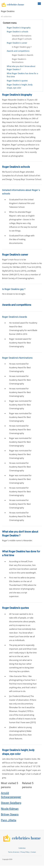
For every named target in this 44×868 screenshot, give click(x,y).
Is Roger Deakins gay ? (22, 47)
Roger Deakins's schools (18, 32)
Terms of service (14, 852)
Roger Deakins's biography (19, 28)
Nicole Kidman (10, 809)
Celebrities (22, 848)
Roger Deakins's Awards (23, 55)
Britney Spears (10, 814)
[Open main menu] (39, 4)
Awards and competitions (18, 51)
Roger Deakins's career (17, 43)
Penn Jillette (9, 820)
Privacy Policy (25, 852)
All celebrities (6, 16)
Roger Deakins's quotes (17, 81)
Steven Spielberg (11, 803)
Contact (33, 852)
